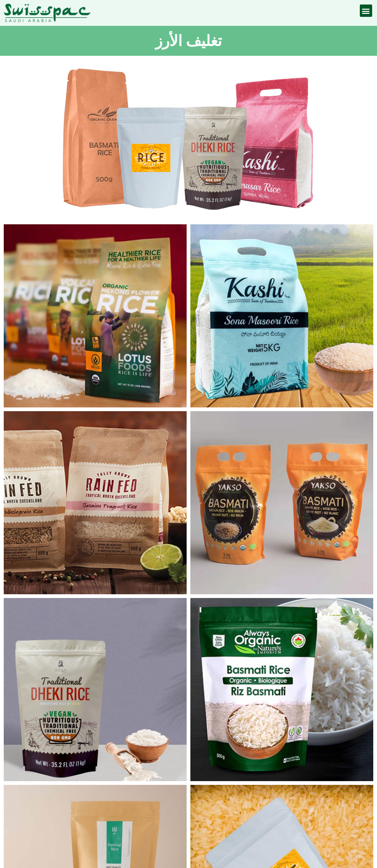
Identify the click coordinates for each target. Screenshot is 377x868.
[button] (366, 11)
